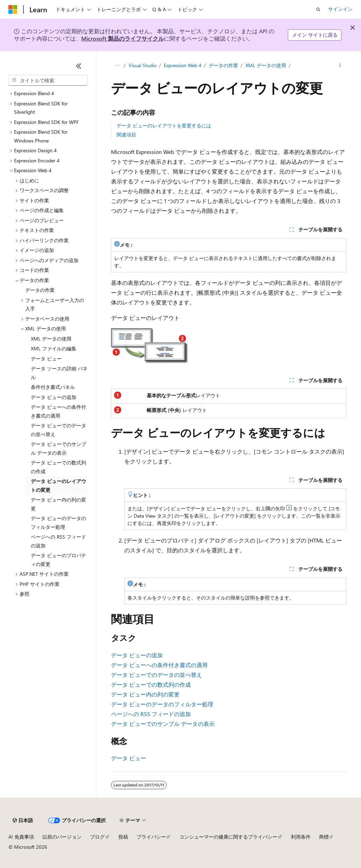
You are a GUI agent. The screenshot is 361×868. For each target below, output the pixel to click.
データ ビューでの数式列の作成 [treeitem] (58, 467)
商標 (324, 837)
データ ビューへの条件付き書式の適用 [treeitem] (58, 411)
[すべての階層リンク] (117, 65)
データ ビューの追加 (137, 655)
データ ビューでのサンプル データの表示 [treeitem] (58, 448)
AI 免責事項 (21, 837)
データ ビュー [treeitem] (46, 359)
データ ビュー (129, 758)
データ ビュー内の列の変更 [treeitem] (58, 504)
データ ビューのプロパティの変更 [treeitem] (58, 560)
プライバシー (151, 837)
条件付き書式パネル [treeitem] (53, 387)
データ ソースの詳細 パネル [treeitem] (59, 373)
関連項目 (126, 135)
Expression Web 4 (183, 65)
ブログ (97, 837)
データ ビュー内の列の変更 (145, 694)
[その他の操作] (340, 65)
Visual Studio (143, 65)
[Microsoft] (13, 9)
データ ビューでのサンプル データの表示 (163, 724)
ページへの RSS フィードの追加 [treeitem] (58, 541)
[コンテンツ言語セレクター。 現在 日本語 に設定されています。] (23, 820)
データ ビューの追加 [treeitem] (54, 397)
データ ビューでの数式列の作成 (151, 684)
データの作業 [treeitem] (40, 290)
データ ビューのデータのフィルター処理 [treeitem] (58, 523)
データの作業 (223, 65)
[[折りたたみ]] (79, 66)
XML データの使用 (266, 65)
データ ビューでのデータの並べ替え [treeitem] (58, 430)
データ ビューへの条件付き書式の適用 (159, 665)
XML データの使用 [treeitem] (51, 339)
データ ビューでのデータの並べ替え (157, 675)
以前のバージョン (62, 837)
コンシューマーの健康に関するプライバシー (228, 837)
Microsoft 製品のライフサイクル (123, 38)
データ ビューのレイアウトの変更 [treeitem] (58, 485)
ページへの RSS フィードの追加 (151, 714)
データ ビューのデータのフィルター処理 (162, 704)
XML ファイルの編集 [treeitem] (54, 348)
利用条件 (301, 837)
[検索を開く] (318, 9)
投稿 (123, 837)
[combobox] (48, 80)
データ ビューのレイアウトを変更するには (164, 125)
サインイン (340, 9)
